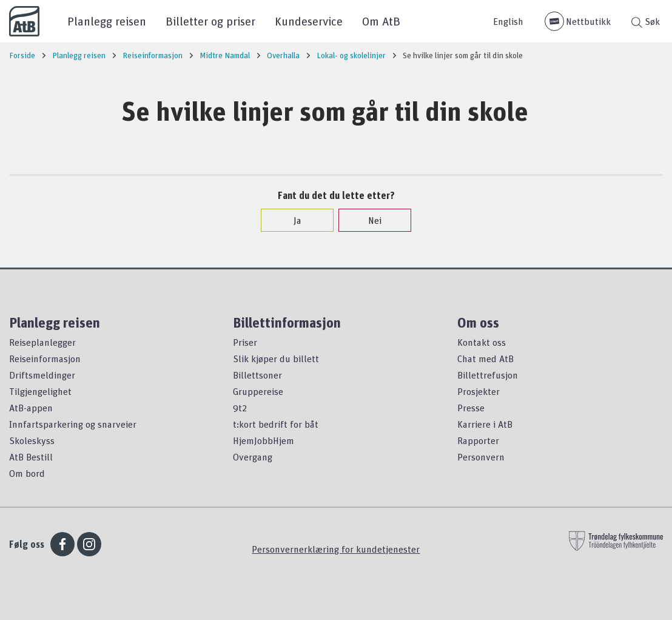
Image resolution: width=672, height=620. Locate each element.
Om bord (27, 473)
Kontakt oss (482, 342)
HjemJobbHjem (264, 440)
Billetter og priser (210, 21)
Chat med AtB (486, 359)
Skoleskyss (32, 440)
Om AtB (381, 21)
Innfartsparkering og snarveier (73, 424)
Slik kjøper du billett (276, 359)
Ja (291, 220)
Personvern (481, 457)
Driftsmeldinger (42, 375)
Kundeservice (309, 21)
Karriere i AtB (485, 424)
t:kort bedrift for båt (276, 424)
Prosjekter (479, 391)
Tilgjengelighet (40, 391)
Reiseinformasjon (45, 359)
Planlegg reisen (107, 21)
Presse (471, 408)
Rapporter (478, 440)
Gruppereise (258, 391)
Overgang (253, 457)
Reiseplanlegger (42, 342)
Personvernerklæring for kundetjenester (336, 549)
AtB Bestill (31, 457)
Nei (369, 220)
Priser (245, 342)
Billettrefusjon (488, 375)
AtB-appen (31, 408)
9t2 (240, 408)
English (508, 21)
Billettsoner (257, 375)
